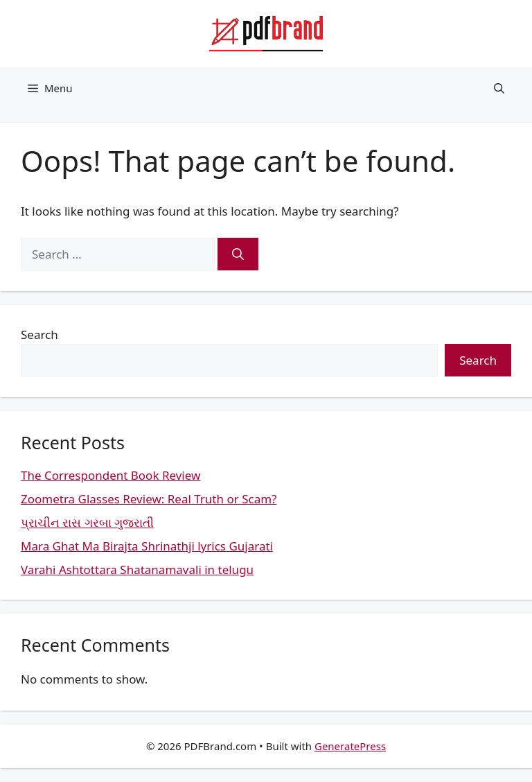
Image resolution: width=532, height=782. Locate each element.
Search (39, 334)
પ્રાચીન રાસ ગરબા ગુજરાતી (87, 522)
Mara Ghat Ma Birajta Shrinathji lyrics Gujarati (147, 546)
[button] (499, 88)
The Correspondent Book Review (110, 475)
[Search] (238, 254)
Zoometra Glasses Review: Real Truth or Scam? (149, 499)
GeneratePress (350, 746)
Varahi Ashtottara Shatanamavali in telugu (137, 570)
